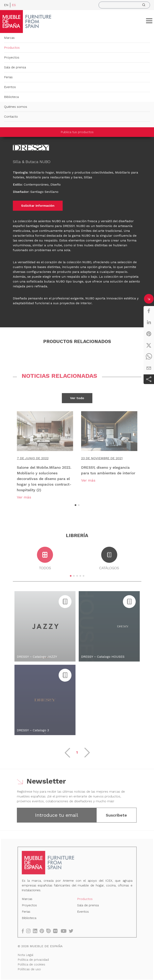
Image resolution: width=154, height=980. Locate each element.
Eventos (10, 87)
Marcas (9, 38)
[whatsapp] (149, 357)
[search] (124, 5)
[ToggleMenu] (149, 21)
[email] (149, 368)
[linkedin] (149, 322)
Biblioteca (11, 97)
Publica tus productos (77, 132)
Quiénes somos (16, 107)
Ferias (8, 77)
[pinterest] (149, 334)
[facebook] (149, 311)
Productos (12, 48)
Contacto (11, 117)
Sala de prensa (15, 67)
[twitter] (149, 345)
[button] (149, 21)
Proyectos (12, 57)
